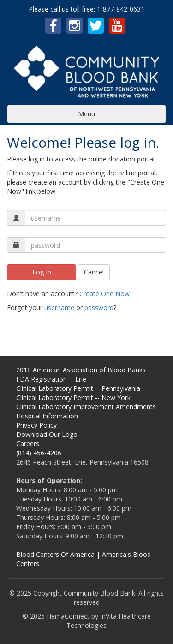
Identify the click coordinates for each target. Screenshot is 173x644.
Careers (28, 444)
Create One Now (104, 294)
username (59, 307)
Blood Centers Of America (55, 554)
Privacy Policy (36, 425)
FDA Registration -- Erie (51, 379)
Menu (86, 114)
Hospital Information (47, 416)
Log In (42, 272)
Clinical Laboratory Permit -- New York (73, 397)
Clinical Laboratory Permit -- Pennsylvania (78, 388)
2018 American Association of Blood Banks (81, 370)
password (99, 307)
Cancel (94, 272)
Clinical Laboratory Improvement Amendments (86, 407)
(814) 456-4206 (39, 453)
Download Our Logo (47, 434)
